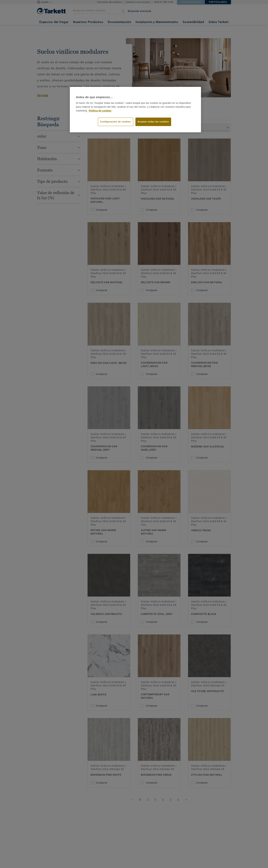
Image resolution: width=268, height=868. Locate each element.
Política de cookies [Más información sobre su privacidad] (100, 111)
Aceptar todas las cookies (153, 122)
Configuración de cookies (116, 122)
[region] (135, 110)
